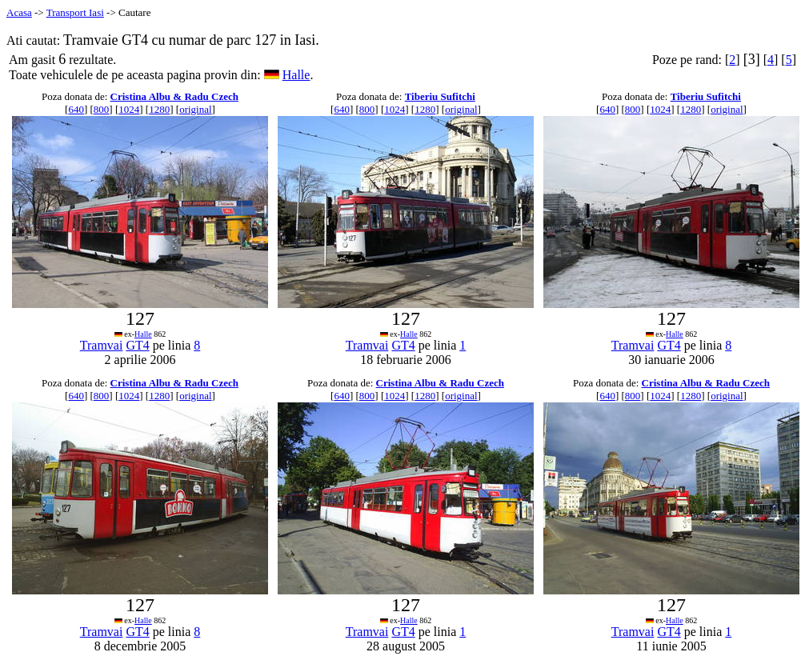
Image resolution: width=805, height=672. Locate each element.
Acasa (19, 12)
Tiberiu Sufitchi (440, 96)
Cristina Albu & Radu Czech (174, 96)
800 (102, 109)
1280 (159, 109)
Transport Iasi (75, 12)
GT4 (137, 345)
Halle (296, 75)
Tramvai (102, 345)
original (195, 109)
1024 (129, 109)
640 (76, 109)
